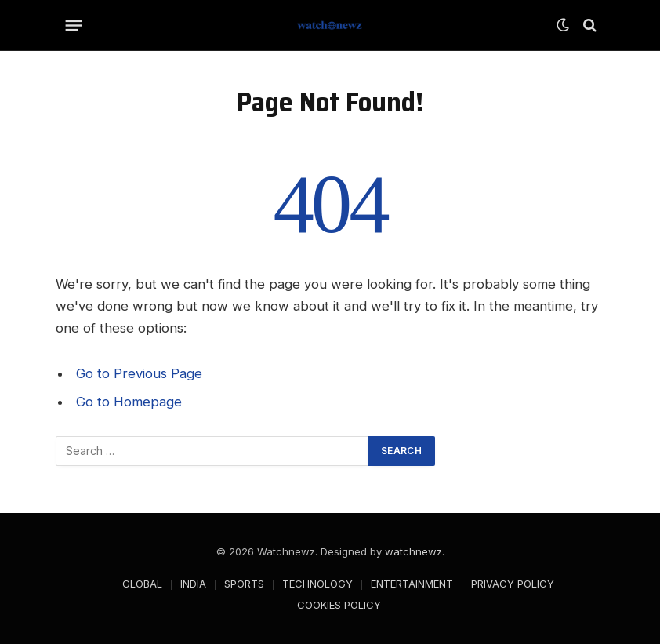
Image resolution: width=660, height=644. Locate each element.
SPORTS (244, 584)
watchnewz (413, 551)
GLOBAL (142, 584)
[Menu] (74, 25)
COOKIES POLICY (339, 605)
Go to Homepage (129, 402)
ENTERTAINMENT (412, 584)
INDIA (193, 584)
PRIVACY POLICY (513, 584)
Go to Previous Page (139, 373)
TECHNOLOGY (317, 584)
